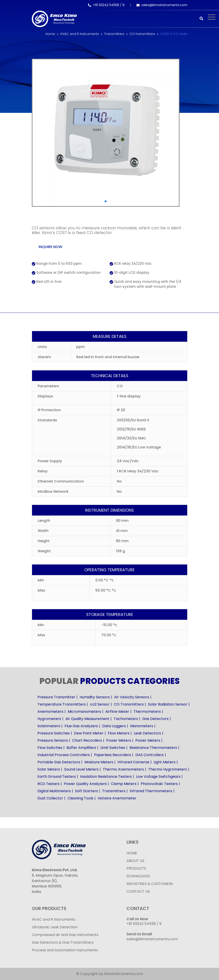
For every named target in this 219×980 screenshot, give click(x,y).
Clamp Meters (124, 784)
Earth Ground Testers (57, 777)
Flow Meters (119, 733)
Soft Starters (86, 791)
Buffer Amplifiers (81, 748)
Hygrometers (49, 719)
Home (50, 34)
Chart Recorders (87, 740)
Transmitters (114, 34)
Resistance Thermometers (153, 748)
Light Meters (165, 762)
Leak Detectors (147, 733)
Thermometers (147, 712)
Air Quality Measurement (87, 719)
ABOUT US (135, 861)
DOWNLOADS (138, 876)
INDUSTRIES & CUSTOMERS (150, 884)
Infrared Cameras (133, 762)
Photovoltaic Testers (159, 784)
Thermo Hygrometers (168, 769)
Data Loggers (114, 726)
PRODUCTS (136, 868)
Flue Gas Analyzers (81, 726)
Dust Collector (50, 798)
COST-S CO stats (174, 34)
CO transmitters (142, 34)
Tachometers (126, 719)
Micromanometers (84, 712)
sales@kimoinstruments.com (162, 5)
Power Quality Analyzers (85, 784)
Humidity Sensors (95, 697)
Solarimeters (49, 726)
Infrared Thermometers (151, 791)
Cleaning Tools (80, 798)
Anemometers (50, 712)
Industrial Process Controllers (64, 755)
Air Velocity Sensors (132, 697)
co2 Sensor (100, 704)
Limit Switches (113, 748)
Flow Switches (50, 748)
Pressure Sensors (53, 740)
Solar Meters (49, 769)
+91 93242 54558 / (105, 5)
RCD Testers (48, 784)
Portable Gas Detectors (59, 762)
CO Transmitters (129, 704)
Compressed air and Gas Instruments (65, 935)
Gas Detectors (155, 719)
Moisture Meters (99, 762)
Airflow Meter (117, 712)
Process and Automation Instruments (65, 950)
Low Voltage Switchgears (158, 777)
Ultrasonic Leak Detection (55, 927)
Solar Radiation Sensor (168, 704)
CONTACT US (138, 891)
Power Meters (119, 740)
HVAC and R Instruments (80, 34)
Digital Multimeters (54, 791)
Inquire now (50, 247)
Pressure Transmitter (56, 697)
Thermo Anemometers (123, 769)
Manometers (142, 726)
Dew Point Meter (89, 733)
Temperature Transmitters (62, 704)
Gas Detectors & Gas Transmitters (63, 942)
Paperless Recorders (113, 755)
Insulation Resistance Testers (106, 777)
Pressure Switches (54, 733)
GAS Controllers (150, 755)
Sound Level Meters (81, 769)
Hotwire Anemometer (117, 798)
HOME (132, 853)
